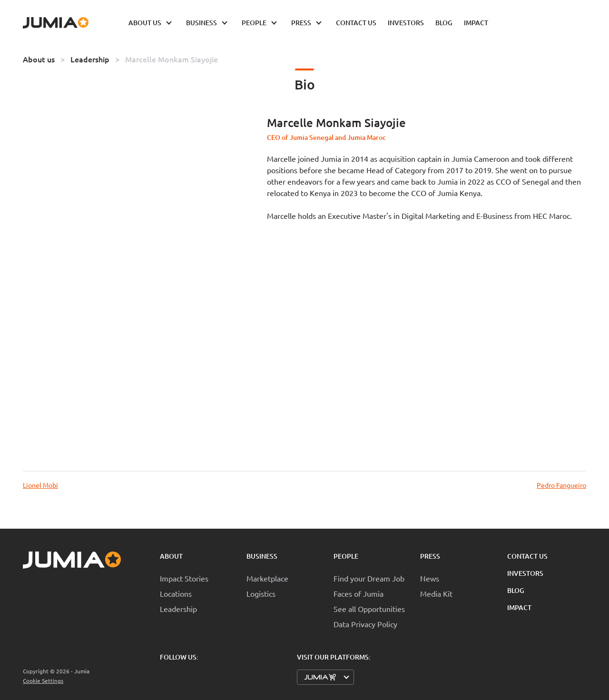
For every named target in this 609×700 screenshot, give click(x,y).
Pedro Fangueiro (561, 485)
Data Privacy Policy (365, 624)
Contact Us (527, 556)
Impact (519, 607)
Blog (516, 590)
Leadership (90, 59)
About (171, 556)
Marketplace (267, 578)
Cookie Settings (43, 681)
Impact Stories (184, 578)
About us (39, 59)
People (346, 556)
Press (430, 556)
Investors (525, 573)
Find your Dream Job (369, 578)
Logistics (261, 593)
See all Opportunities (369, 609)
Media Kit (436, 593)
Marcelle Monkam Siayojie (172, 59)
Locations (176, 593)
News (430, 578)
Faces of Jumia (359, 593)
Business (262, 556)
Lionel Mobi (40, 485)
